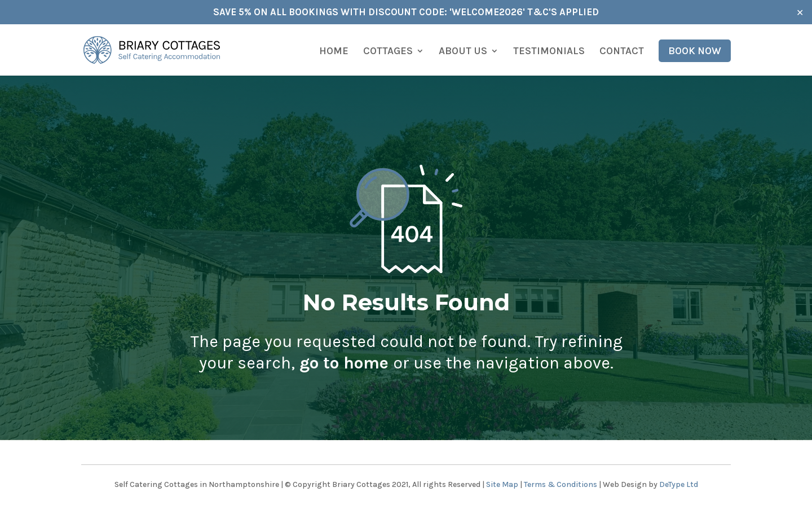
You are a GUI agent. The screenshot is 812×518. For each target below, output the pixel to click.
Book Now (695, 51)
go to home (344, 363)
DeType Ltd (679, 484)
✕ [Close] (800, 12)
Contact (622, 52)
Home (334, 52)
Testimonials (549, 52)
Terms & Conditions (561, 484)
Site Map (502, 484)
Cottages (388, 52)
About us (463, 52)
